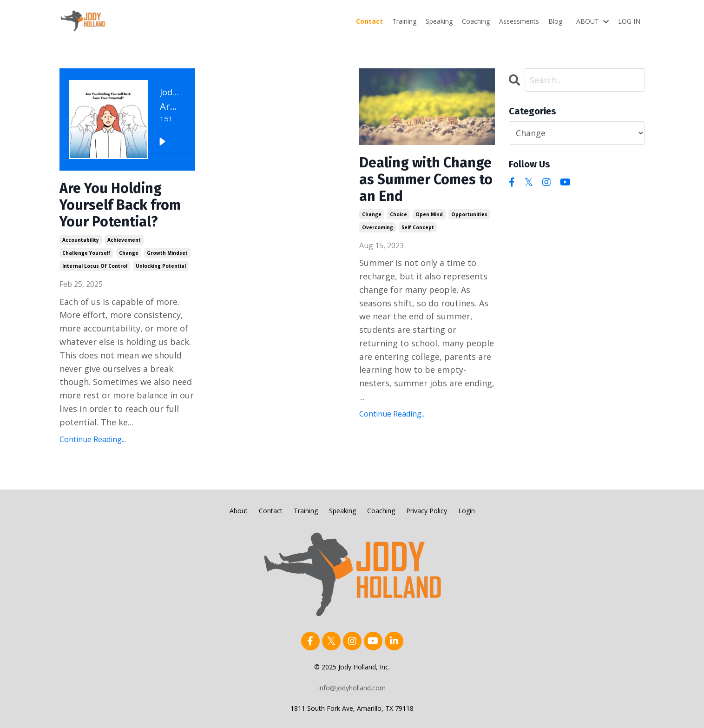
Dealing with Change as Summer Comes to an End (426, 179)
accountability (81, 240)
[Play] (162, 142)
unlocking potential (161, 266)
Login (467, 511)
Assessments (519, 21)
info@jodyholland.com (352, 688)
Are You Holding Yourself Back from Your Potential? (120, 205)
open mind (429, 214)
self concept (418, 227)
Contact (369, 21)
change (129, 253)
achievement (124, 240)
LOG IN (629, 21)
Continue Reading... (93, 439)
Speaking (439, 21)
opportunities (469, 214)
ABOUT (592, 21)
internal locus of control (95, 266)
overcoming (378, 227)
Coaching (476, 21)
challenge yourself (86, 253)
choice (398, 214)
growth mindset (167, 253)
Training (404, 21)
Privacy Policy (427, 511)
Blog (555, 21)
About (239, 511)
